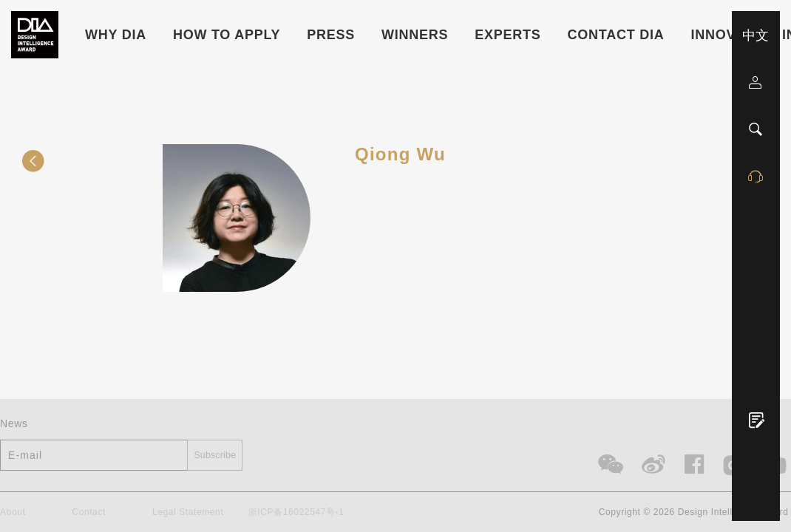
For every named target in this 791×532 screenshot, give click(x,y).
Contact (89, 513)
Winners (415, 35)
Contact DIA (616, 35)
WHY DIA (116, 35)
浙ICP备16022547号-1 (296, 513)
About (13, 513)
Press (331, 35)
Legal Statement (188, 513)
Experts (507, 35)
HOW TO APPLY (227, 35)
